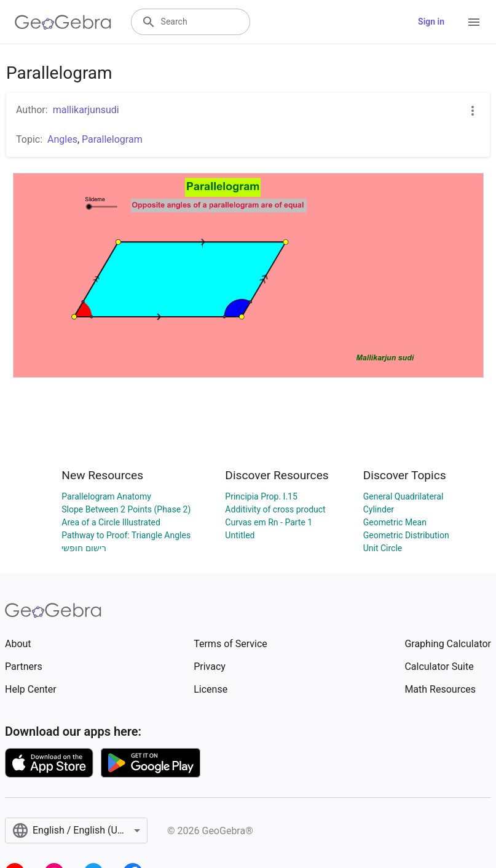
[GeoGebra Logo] (63, 22)
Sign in (431, 22)
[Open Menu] (474, 22)
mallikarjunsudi (86, 110)
